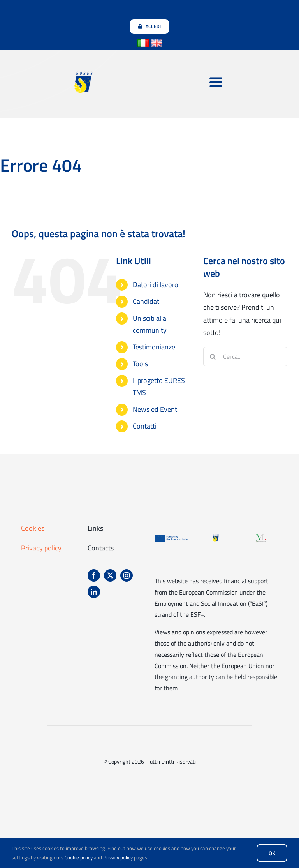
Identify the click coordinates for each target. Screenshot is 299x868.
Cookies (33, 528)
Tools (140, 364)
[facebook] (94, 575)
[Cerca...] (245, 356)
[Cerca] (213, 356)
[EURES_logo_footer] (216, 537)
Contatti (145, 426)
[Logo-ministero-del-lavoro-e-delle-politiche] (261, 537)
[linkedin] (94, 592)
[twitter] (110, 575)
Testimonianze (154, 347)
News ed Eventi (156, 409)
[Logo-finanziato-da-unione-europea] (172, 537)
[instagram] (127, 575)
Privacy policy (41, 548)
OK (272, 853)
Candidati (147, 301)
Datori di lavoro (156, 285)
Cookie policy (79, 857)
